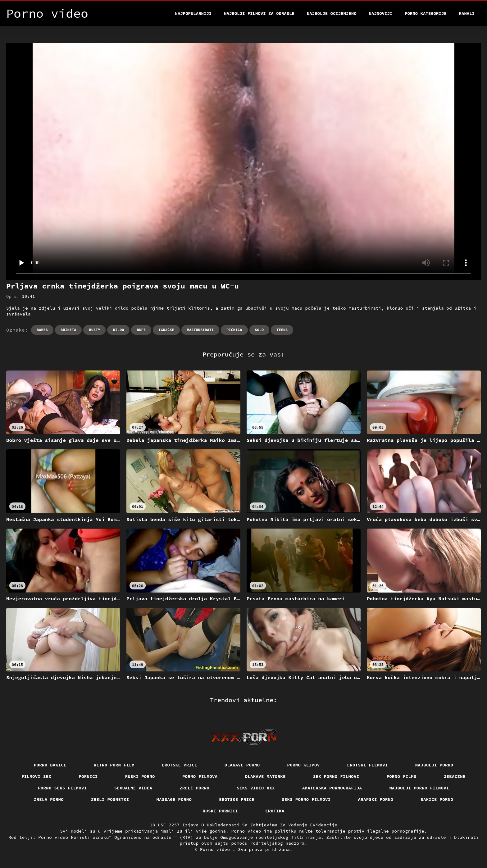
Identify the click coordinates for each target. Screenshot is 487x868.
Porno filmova (200, 776)
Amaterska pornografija (332, 788)
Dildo (118, 330)
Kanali (467, 13)
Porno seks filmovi (62, 788)
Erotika (275, 811)
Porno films (402, 776)
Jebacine (455, 776)
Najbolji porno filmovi (419, 788)
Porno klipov (304, 765)
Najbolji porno (434, 765)
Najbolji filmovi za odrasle (259, 13)
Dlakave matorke (265, 776)
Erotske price (237, 799)
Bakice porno (437, 799)
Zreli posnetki (110, 799)
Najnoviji (381, 13)
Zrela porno (49, 799)
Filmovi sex (36, 776)
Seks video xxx (256, 788)
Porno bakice (50, 765)
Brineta (68, 330)
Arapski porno (376, 799)
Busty (94, 330)
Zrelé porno (194, 788)
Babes (42, 330)
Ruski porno (140, 776)
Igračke (166, 330)
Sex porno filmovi (336, 776)
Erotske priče (180, 765)
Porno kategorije (426, 13)
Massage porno (174, 799)
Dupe (141, 330)
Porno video (216, 849)
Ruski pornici (221, 811)
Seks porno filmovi (306, 799)
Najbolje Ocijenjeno (332, 13)
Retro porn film (114, 765)
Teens (282, 330)
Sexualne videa (133, 788)
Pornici (88, 776)
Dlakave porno (242, 765)
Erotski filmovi (368, 765)
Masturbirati (200, 330)
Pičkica (234, 330)
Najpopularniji (193, 13)
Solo (259, 330)
